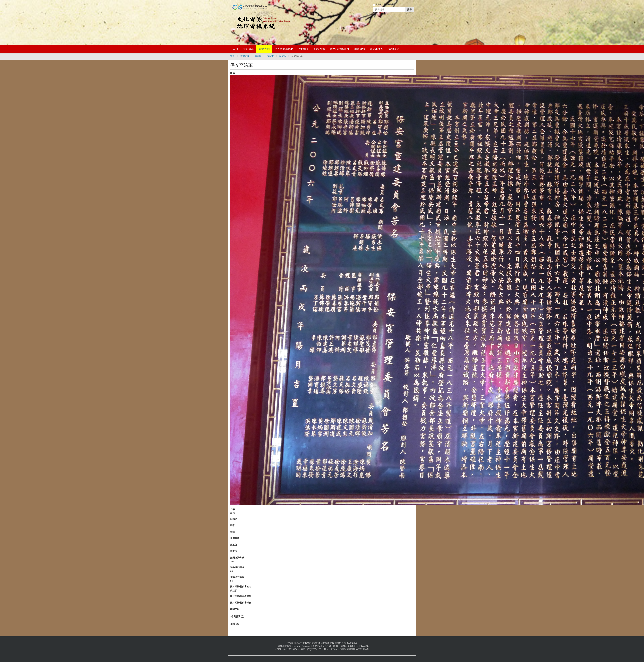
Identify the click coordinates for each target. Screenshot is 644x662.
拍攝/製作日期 (237, 577)
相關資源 (360, 49)
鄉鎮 (232, 532)
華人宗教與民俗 (284, 49)
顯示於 (234, 519)
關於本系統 (377, 49)
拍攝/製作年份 (237, 558)
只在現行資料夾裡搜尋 (385, 5)
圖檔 (232, 73)
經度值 (234, 545)
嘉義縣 (258, 56)
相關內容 (235, 624)
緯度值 (234, 551)
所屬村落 (235, 538)
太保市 (270, 56)
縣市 (232, 525)
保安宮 (283, 56)
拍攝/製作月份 (237, 567)
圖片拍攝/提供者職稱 (241, 603)
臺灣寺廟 (264, 49)
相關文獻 (235, 609)
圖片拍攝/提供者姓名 (241, 587)
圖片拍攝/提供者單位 (241, 596)
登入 (369, 14)
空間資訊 (304, 49)
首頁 (235, 49)
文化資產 (248, 49)
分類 (232, 509)
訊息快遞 (320, 49)
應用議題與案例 (340, 49)
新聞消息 (394, 49)
